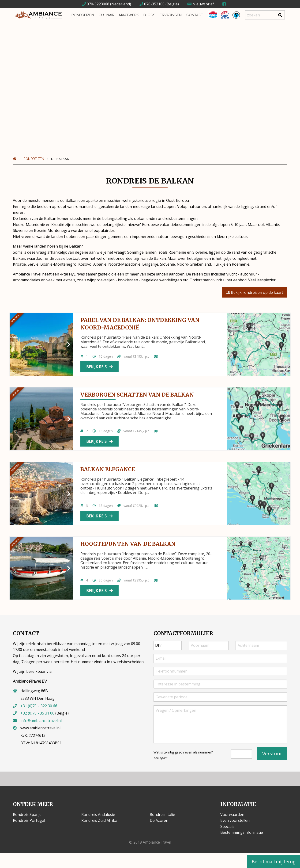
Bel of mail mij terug (274, 862)
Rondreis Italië (162, 814)
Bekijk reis (99, 367)
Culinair (107, 15)
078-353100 (152, 4)
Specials (227, 826)
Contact (195, 15)
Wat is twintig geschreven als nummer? (183, 755)
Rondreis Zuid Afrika (99, 820)
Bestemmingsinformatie (242, 832)
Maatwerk (129, 15)
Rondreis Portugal (29, 820)
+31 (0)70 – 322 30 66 (39, 706)
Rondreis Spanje (27, 814)
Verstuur (272, 754)
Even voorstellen (235, 820)
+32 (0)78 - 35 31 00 (37, 713)
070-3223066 (96, 4)
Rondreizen (83, 15)
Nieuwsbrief (201, 4)
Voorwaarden (232, 814)
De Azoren (159, 820)
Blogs (149, 15)
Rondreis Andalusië (98, 814)
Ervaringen (171, 15)
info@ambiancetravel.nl (41, 721)
